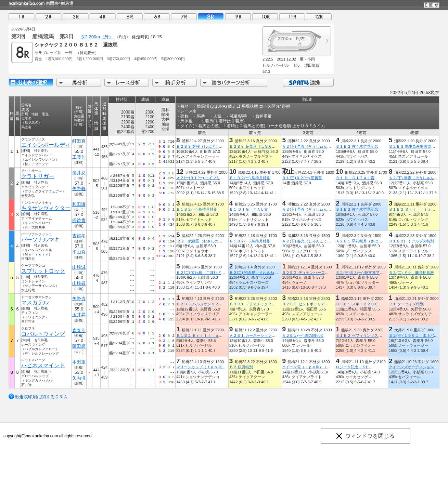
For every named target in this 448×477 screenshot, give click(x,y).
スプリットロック (43, 271)
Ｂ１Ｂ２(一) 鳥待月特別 (250, 178)
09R (238, 17)
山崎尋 (79, 283)
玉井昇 (79, 315)
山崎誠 (79, 267)
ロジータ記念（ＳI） (353, 367)
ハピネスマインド (43, 365)
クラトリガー (38, 176)
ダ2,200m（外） (98, 37)
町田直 (79, 141)
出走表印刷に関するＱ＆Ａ (41, 397)
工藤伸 (79, 157)
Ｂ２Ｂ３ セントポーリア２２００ (311, 304)
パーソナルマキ (40, 240)
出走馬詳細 (31, 83)
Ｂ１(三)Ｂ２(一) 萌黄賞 (302, 178)
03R (76, 17)
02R (49, 17)
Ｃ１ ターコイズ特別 (406, 304)
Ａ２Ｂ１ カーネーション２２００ (258, 335)
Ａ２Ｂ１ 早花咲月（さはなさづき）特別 (370, 241)
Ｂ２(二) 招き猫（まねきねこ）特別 (259, 273)
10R (265, 17)
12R (319, 17)
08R (211, 17)
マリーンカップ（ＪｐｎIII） (200, 367)
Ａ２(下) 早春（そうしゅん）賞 (308, 146)
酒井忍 (79, 173)
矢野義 (79, 189)
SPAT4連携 (308, 83)
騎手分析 (175, 83)
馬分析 (79, 83)
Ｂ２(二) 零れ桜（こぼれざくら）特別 (208, 273)
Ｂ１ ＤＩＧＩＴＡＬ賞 (355, 178)
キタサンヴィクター (46, 208)
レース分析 (127, 83)
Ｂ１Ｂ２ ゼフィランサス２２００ (364, 335)
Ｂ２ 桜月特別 (241, 367)
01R (22, 17)
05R (130, 17)
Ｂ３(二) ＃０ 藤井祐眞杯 (411, 273)
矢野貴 (79, 299)
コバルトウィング (43, 334)
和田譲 (79, 204)
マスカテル (35, 302)
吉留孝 (79, 236)
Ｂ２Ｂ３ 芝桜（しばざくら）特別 (205, 146)
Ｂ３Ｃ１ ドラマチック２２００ (256, 304)
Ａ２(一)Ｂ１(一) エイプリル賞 (202, 178)
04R (103, 17)
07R (184, 17)
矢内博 (79, 378)
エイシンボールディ (46, 145)
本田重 (79, 362)
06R (157, 17)
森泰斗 (79, 330)
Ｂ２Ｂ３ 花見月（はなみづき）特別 (260, 146)
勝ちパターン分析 (234, 83)
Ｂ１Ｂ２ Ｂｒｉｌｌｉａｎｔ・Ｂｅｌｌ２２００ (218, 335)
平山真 (79, 252)
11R (292, 17)
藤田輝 (79, 346)
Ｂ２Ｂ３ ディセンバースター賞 (309, 273)
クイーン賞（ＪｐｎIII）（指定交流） (314, 367)
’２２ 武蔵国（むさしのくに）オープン (210, 241)
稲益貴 (79, 220)
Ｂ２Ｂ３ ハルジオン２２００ (201, 304)
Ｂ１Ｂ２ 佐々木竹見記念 (357, 146)
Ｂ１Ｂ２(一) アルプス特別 (411, 241)
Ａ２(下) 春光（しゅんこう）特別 (310, 241)
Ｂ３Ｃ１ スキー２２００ (357, 304)
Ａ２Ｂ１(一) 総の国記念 (303, 335)
